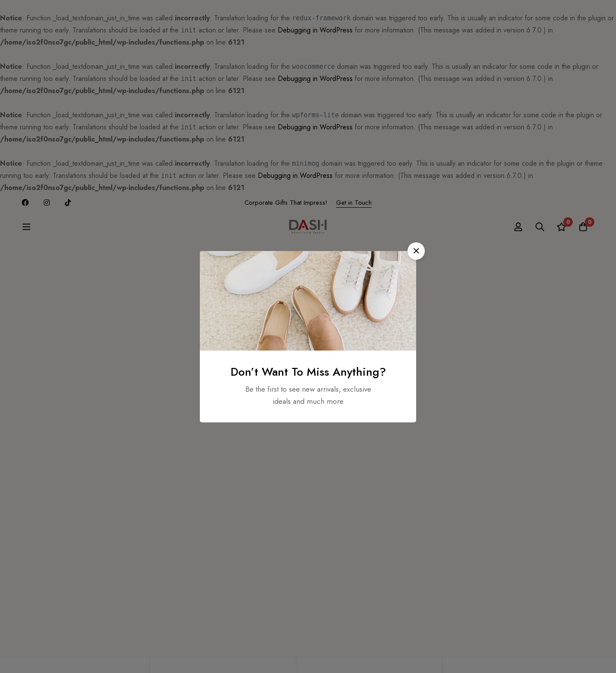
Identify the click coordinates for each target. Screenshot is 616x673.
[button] (416, 251)
